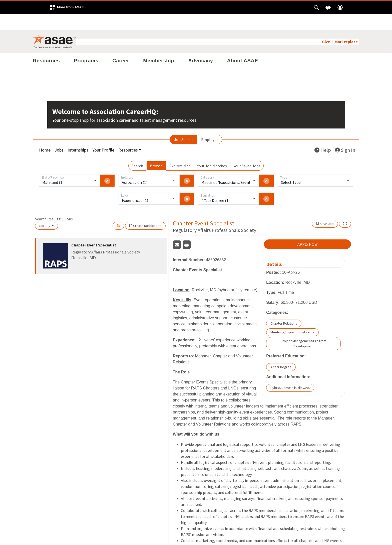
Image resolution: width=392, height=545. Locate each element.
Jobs (59, 133)
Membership (159, 44)
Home (45, 133)
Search (137, 149)
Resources (47, 44)
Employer (210, 123)
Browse (156, 149)
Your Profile (103, 133)
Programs (86, 44)
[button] (68, 7)
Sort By (45, 209)
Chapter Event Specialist (94, 228)
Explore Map (180, 149)
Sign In (345, 133)
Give (326, 25)
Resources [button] (128, 133)
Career (121, 44)
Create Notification (145, 209)
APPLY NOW (308, 228)
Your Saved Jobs (247, 149)
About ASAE (242, 44)
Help (323, 133)
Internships (78, 133)
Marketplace (346, 25)
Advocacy (201, 44)
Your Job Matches (212, 149)
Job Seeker (183, 123)
